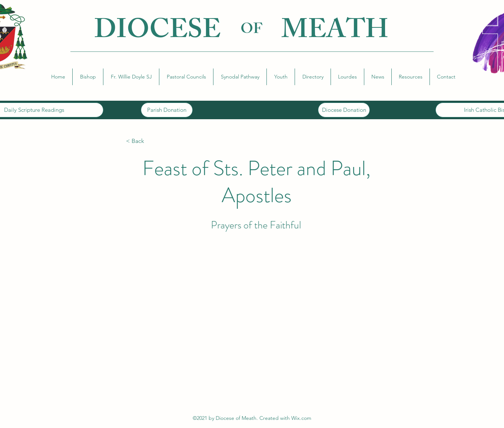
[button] (88, 77)
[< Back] (150, 141)
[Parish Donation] (167, 110)
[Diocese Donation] (344, 110)
